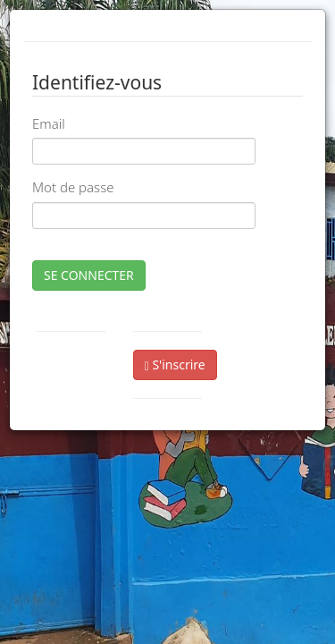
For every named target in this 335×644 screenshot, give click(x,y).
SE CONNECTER (89, 275)
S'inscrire (175, 364)
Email (49, 123)
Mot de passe (73, 187)
